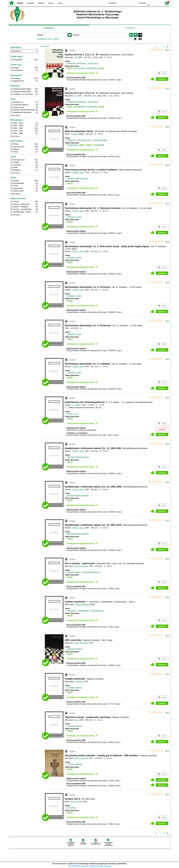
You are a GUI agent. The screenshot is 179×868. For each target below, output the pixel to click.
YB (129, 3)
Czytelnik (79, 682)
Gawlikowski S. (85, 611)
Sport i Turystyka (81, 566)
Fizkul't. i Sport (78, 172)
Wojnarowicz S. (98, 611)
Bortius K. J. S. (73, 414)
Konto (60, 3)
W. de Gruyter (76, 802)
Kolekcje (56, 39)
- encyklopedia (76, 68)
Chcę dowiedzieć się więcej (78, 866)
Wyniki (20, 3)
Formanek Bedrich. (100, 140)
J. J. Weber (76, 405)
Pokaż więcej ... (16, 115)
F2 (158, 3)
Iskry (76, 720)
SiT (76, 57)
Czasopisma (130, 28)
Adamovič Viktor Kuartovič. (78, 178)
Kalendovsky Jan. (84, 140)
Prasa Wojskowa (82, 604)
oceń (167, 50)
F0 (148, 3)
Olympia (74, 134)
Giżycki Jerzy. (93, 63)
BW (124, 3)
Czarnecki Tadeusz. (75, 649)
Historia (41, 3)
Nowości (30, 3)
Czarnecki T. (72, 611)
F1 (153, 3)
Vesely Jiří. (72, 140)
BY (134, 3)
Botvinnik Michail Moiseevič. (78, 457)
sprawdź (162, 429)
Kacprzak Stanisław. (91, 572)
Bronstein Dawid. (74, 572)
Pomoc (51, 3)
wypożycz (162, 79)
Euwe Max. (71, 808)
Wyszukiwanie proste (44, 39)
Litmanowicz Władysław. (77, 63)
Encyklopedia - (95, 68)
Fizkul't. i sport (78, 211)
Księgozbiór (49, 28)
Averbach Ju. (74, 217)
